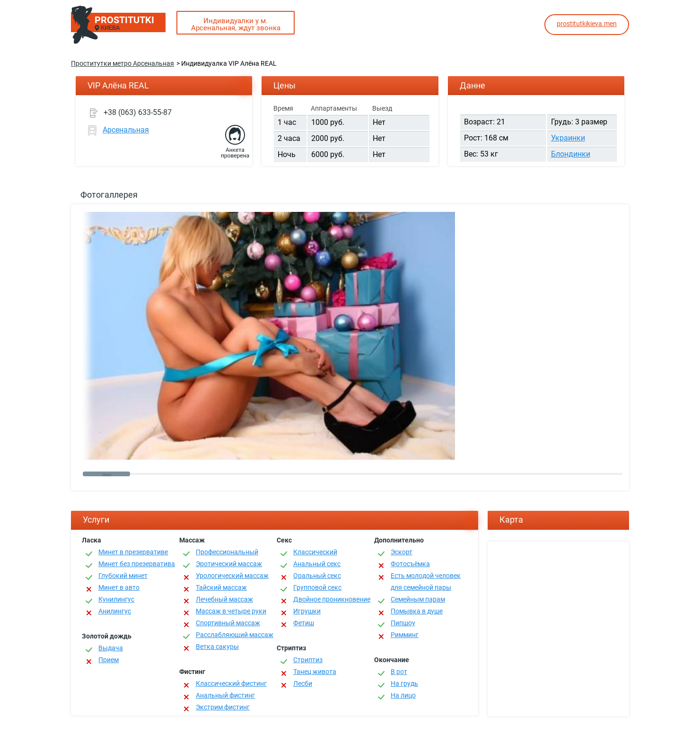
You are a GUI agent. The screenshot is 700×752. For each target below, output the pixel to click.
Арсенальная (126, 130)
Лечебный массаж (224, 599)
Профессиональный (227, 552)
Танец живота (315, 672)
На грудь (404, 683)
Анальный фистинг (225, 695)
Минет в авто (119, 587)
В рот (399, 672)
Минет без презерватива (137, 564)
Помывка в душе (417, 611)
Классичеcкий (315, 552)
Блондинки (571, 154)
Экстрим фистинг (223, 707)
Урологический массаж (232, 576)
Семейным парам (418, 599)
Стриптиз (308, 660)
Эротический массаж (229, 564)
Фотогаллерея (109, 195)
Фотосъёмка (410, 564)
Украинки (568, 138)
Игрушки (307, 611)
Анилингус (115, 611)
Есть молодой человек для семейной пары (426, 581)
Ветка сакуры (217, 647)
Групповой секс (317, 587)
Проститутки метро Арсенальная (122, 63)
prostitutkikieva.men (587, 24)
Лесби (303, 683)
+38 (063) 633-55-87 (138, 112)
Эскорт (402, 552)
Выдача (111, 648)
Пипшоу (403, 623)
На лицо (403, 695)
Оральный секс (317, 576)
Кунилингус (116, 599)
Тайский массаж (221, 587)
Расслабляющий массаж (235, 635)
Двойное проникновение (332, 599)
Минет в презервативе (133, 552)
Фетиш (304, 623)
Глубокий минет (123, 576)
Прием (109, 660)
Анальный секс (317, 564)
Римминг (405, 635)
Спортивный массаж (228, 623)
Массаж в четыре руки (231, 611)
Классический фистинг (231, 683)
